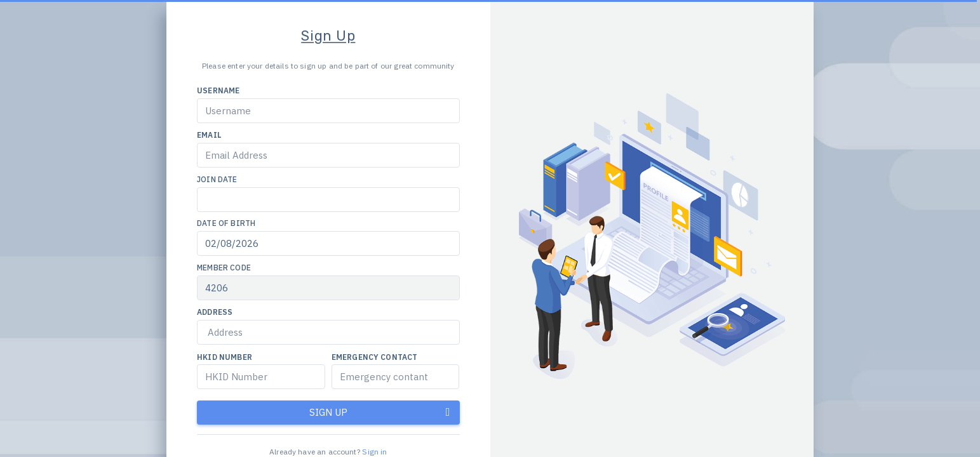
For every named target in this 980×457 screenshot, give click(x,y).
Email (209, 135)
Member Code (224, 268)
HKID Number (225, 357)
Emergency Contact (375, 357)
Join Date (217, 179)
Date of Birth (226, 223)
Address (215, 312)
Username (218, 90)
